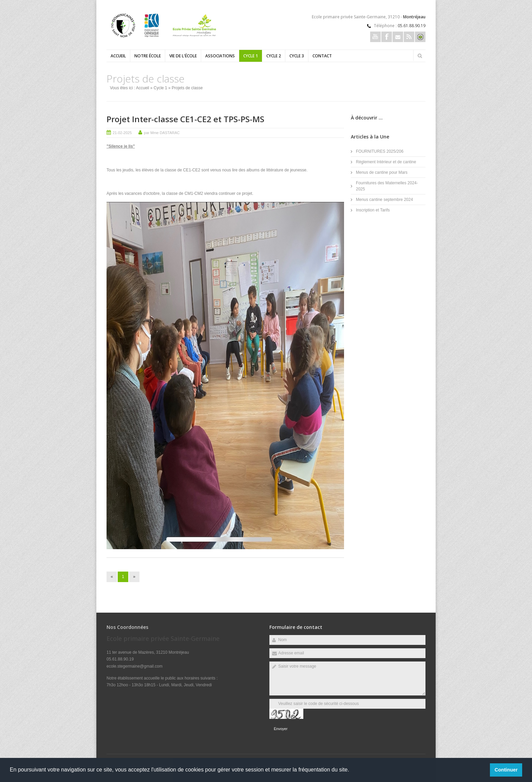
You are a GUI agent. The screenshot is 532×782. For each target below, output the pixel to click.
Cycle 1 (251, 56)
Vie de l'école (183, 56)
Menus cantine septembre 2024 (384, 200)
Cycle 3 (297, 56)
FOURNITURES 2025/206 (380, 151)
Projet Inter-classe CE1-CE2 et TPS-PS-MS (185, 119)
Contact (322, 56)
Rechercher (420, 56)
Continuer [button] (506, 770)
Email (398, 37)
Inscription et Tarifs (373, 210)
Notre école (148, 56)
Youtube (375, 37)
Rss (409, 37)
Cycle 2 (274, 56)
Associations (220, 56)
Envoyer (281, 729)
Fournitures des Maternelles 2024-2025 (387, 186)
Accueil (118, 56)
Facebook (387, 37)
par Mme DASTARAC (162, 133)
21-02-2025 (122, 133)
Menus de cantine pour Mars (382, 172)
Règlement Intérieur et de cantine (386, 162)
